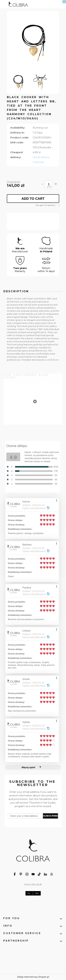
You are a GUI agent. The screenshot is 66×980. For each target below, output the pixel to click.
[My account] (53, 3)
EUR (39, 884)
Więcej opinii (28, 767)
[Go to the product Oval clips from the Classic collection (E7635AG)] (33, 417)
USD (33, 884)
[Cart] (62, 5)
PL (29, 893)
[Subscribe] (50, 816)
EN (37, 893)
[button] (4, 4)
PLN (27, 884)
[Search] (45, 3)
